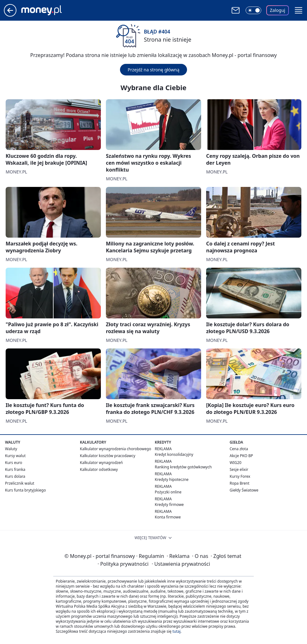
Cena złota (239, 449)
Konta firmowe (168, 517)
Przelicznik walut (20, 483)
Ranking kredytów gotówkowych (183, 467)
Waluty (11, 449)
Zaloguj (278, 10)
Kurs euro (14, 463)
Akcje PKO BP (241, 456)
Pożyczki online (168, 492)
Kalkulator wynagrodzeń (101, 463)
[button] (299, 10)
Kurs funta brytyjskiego (25, 490)
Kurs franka (15, 469)
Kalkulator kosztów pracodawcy (108, 456)
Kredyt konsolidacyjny (174, 454)
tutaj (176, 631)
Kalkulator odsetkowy (99, 469)
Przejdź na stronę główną (153, 70)
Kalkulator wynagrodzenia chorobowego (115, 449)
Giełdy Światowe (244, 490)
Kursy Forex (240, 476)
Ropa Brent (239, 483)
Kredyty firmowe (169, 505)
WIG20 (236, 463)
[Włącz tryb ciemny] (253, 10)
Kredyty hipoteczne (172, 479)
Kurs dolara (15, 476)
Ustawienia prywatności (181, 564)
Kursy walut (15, 456)
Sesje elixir (239, 469)
